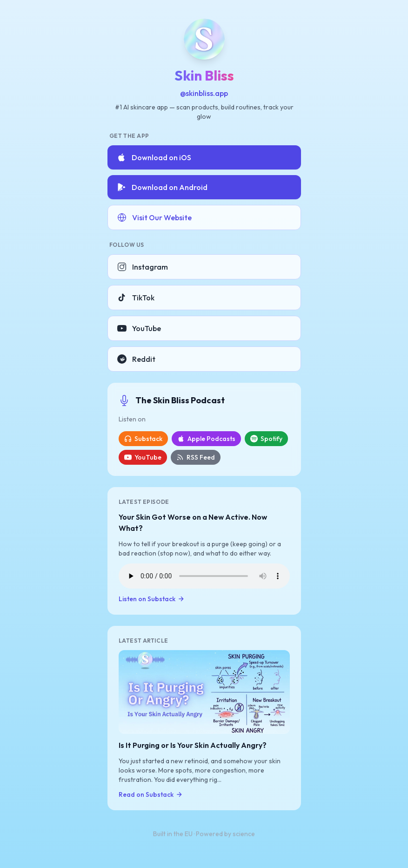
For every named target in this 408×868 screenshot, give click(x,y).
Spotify (266, 439)
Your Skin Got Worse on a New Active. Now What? (193, 522)
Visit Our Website (154, 217)
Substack (143, 439)
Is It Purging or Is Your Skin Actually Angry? (193, 746)
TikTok (136, 298)
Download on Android (162, 187)
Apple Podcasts (206, 439)
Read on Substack (151, 795)
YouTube (139, 328)
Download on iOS (154, 157)
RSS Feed (196, 457)
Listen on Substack (152, 599)
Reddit (136, 359)
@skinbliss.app (204, 93)
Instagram (143, 267)
